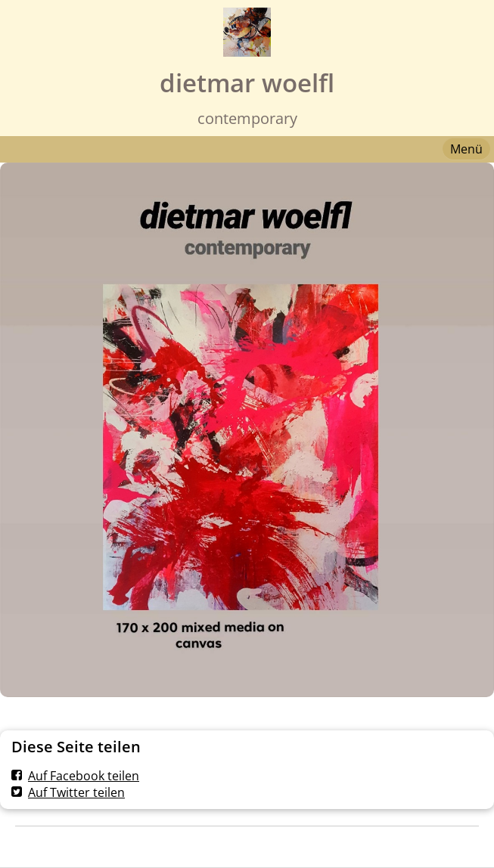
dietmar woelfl (247, 83)
